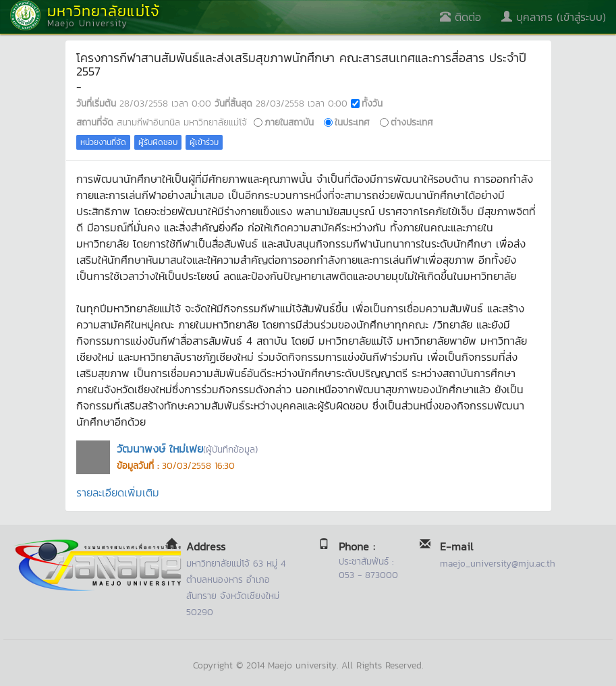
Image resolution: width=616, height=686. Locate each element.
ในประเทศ (352, 122)
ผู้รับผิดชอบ (158, 142)
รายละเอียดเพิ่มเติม (118, 492)
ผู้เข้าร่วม (204, 142)
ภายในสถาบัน (289, 122)
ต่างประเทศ (412, 122)
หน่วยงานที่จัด (103, 142)
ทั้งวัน (372, 103)
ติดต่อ (460, 17)
